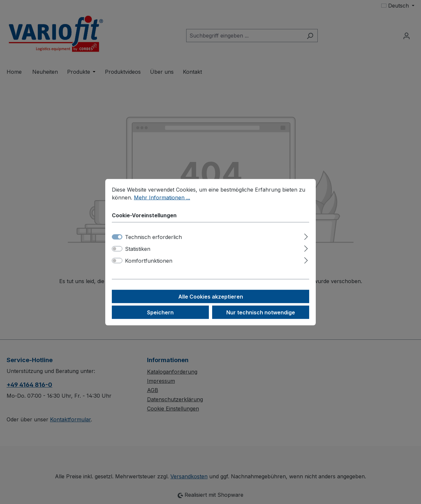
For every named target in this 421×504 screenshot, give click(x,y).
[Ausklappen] (306, 236)
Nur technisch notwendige (261, 312)
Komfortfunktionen (149, 260)
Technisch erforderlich (153, 237)
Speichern (160, 312)
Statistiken (138, 249)
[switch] (117, 249)
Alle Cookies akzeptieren (211, 296)
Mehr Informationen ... (162, 197)
